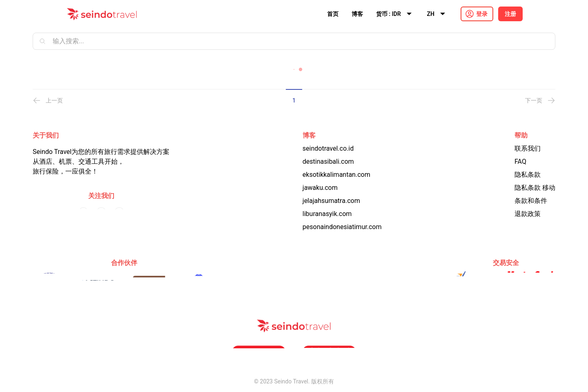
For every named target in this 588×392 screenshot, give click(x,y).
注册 (510, 14)
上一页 (48, 100)
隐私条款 (528, 175)
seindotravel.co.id (328, 148)
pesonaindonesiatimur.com (342, 227)
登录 (482, 14)
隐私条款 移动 (535, 188)
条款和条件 (531, 201)
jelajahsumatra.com (331, 201)
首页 (333, 14)
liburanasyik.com (327, 214)
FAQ (520, 161)
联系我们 (528, 148)
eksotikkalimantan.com (336, 175)
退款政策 (528, 214)
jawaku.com (320, 188)
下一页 (540, 100)
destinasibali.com (328, 161)
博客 (357, 14)
